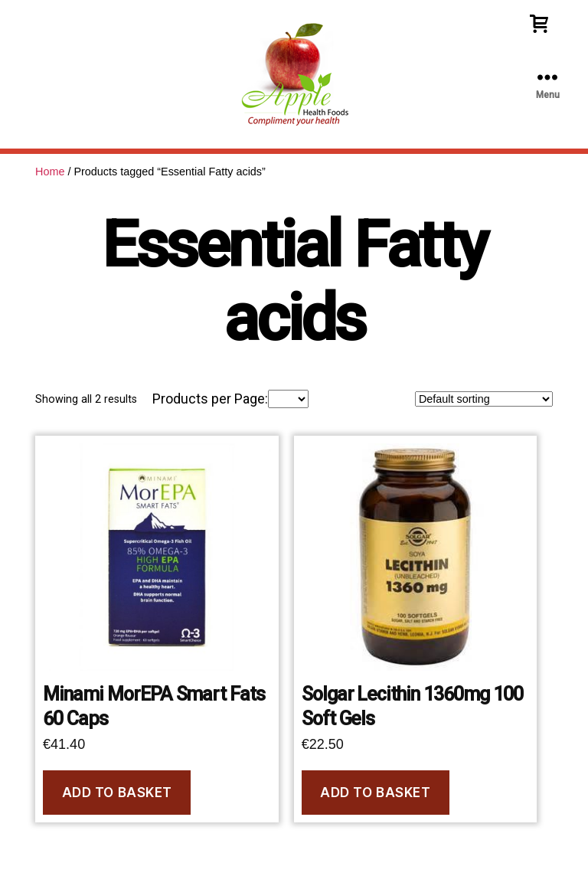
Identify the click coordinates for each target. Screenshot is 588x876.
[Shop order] (484, 399)
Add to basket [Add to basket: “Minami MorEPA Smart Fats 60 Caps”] (117, 793)
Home (50, 172)
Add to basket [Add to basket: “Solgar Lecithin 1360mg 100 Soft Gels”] (375, 793)
